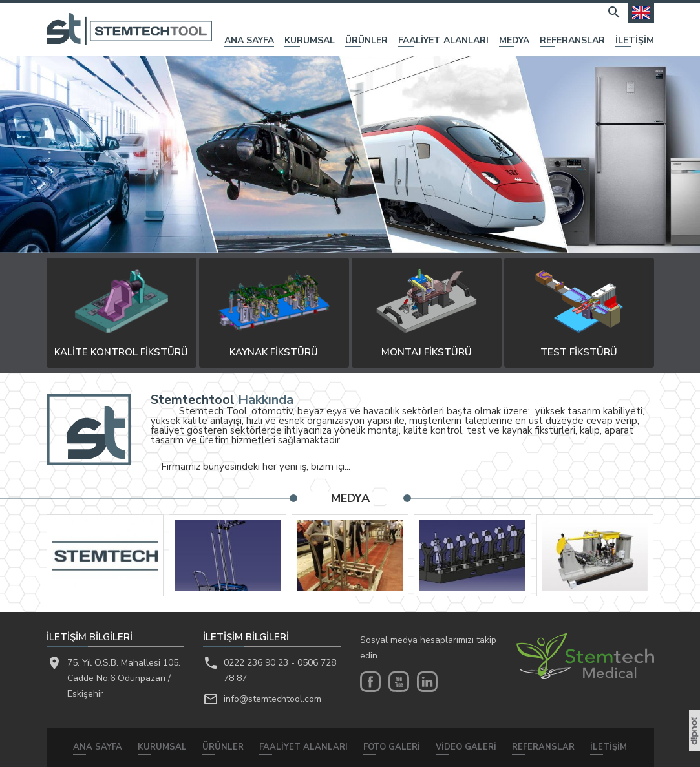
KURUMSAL (310, 41)
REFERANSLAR (572, 41)
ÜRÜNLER (366, 41)
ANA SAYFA (249, 41)
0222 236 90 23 (256, 663)
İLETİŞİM (635, 41)
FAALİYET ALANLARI (443, 41)
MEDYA (514, 41)
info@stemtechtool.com (272, 699)
